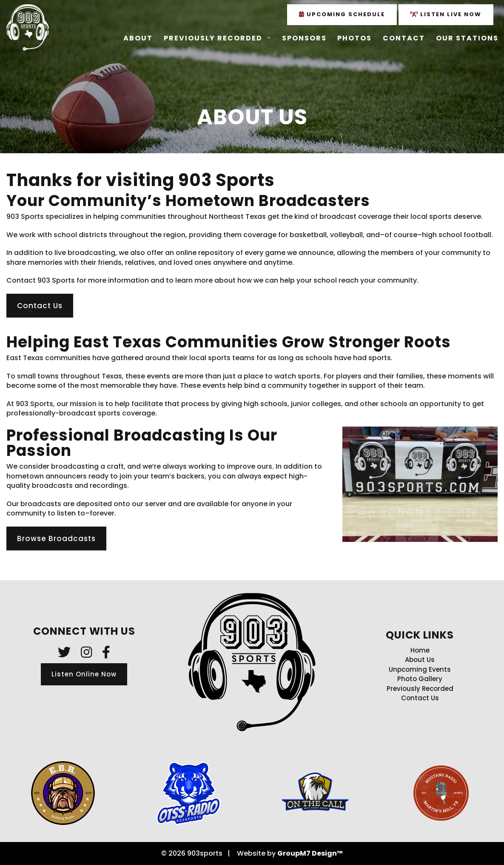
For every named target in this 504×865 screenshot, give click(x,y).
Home (420, 650)
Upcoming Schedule (342, 14)
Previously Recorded (213, 38)
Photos (355, 38)
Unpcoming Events (420, 669)
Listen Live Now (446, 14)
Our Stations (467, 38)
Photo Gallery (420, 679)
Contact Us (40, 306)
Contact (404, 38)
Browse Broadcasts (56, 538)
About (138, 38)
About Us (420, 660)
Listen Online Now (84, 674)
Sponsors (304, 38)
